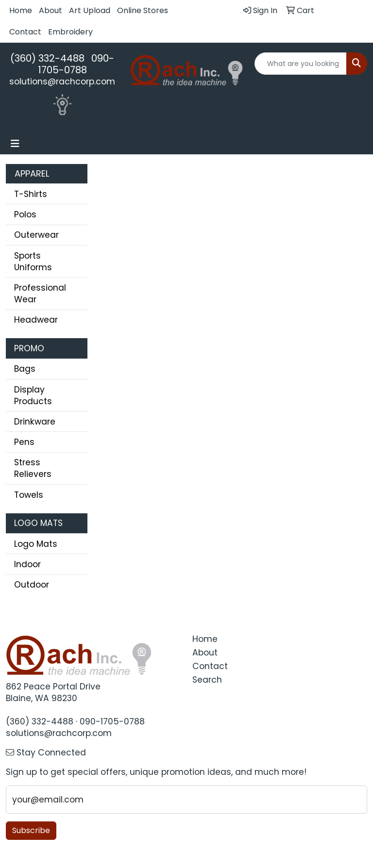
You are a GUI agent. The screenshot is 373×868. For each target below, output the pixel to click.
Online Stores (143, 10)
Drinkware (35, 422)
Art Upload (90, 10)
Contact (25, 32)
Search (207, 680)
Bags (25, 369)
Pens (24, 442)
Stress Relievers (33, 468)
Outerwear (36, 235)
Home (21, 10)
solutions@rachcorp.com (62, 82)
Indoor (27, 564)
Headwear (36, 320)
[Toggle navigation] (15, 144)
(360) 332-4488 (47, 58)
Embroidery (70, 32)
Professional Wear (40, 294)
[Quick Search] (301, 64)
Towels (29, 495)
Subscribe (31, 830)
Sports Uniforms (33, 262)
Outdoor (32, 585)
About (51, 10)
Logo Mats (36, 544)
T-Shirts (31, 194)
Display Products (33, 395)
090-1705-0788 (76, 64)
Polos (25, 214)
